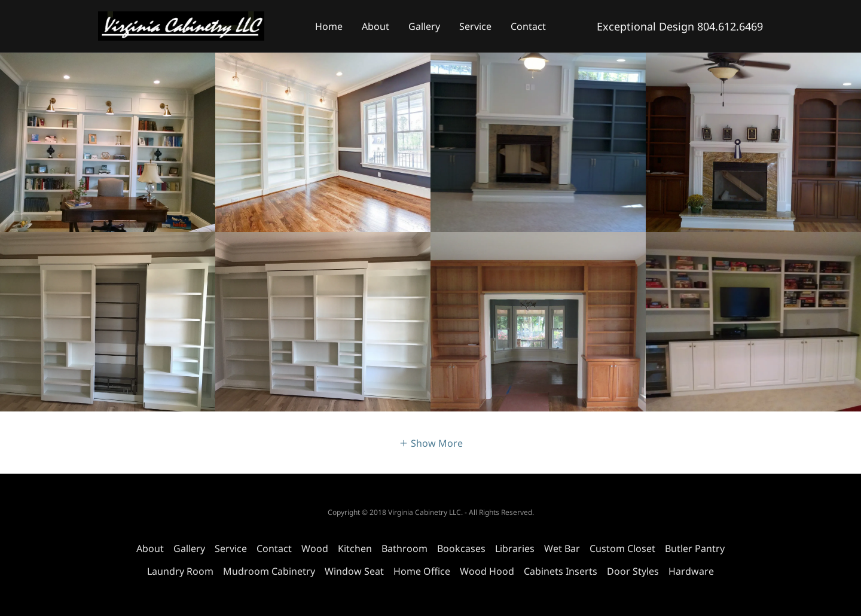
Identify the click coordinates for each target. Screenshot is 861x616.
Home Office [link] (422, 571)
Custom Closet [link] (622, 548)
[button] (431, 443)
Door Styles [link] (633, 571)
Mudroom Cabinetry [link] (269, 571)
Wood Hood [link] (487, 571)
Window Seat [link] (354, 571)
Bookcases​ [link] (461, 548)
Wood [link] (315, 548)
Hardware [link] (691, 571)
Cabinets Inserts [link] (561, 571)
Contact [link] (528, 26)
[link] (181, 25)
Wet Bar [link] (562, 548)
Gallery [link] (424, 26)
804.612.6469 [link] (730, 26)
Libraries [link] (515, 548)
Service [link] (475, 26)
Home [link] (329, 26)
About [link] (375, 26)
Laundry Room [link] (180, 571)
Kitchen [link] (355, 548)
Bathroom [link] (404, 548)
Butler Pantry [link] (695, 548)
